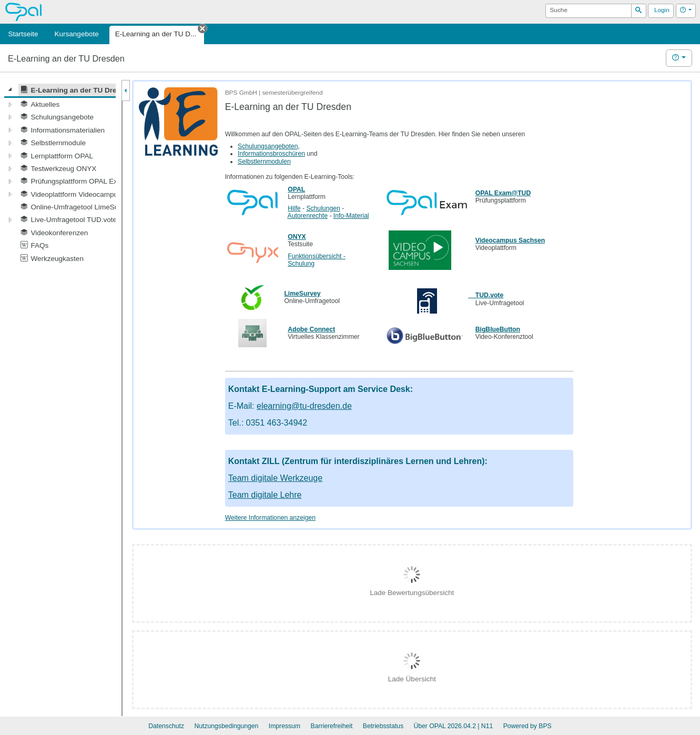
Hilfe (294, 208)
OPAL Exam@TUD (503, 193)
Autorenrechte (308, 216)
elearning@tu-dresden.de (304, 406)
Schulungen (323, 208)
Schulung (301, 264)
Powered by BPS (527, 726)
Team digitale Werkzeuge (275, 478)
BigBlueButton (498, 329)
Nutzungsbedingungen (226, 726)
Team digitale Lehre (265, 495)
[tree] (60, 174)
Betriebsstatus (383, 726)
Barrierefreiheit (332, 726)
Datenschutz (166, 726)
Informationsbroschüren (271, 154)
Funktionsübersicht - (317, 256)
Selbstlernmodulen (264, 162)
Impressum (285, 726)
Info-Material (351, 216)
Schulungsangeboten (268, 146)
